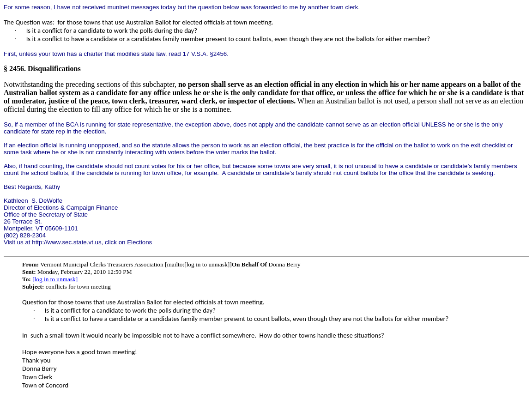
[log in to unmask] (55, 279)
